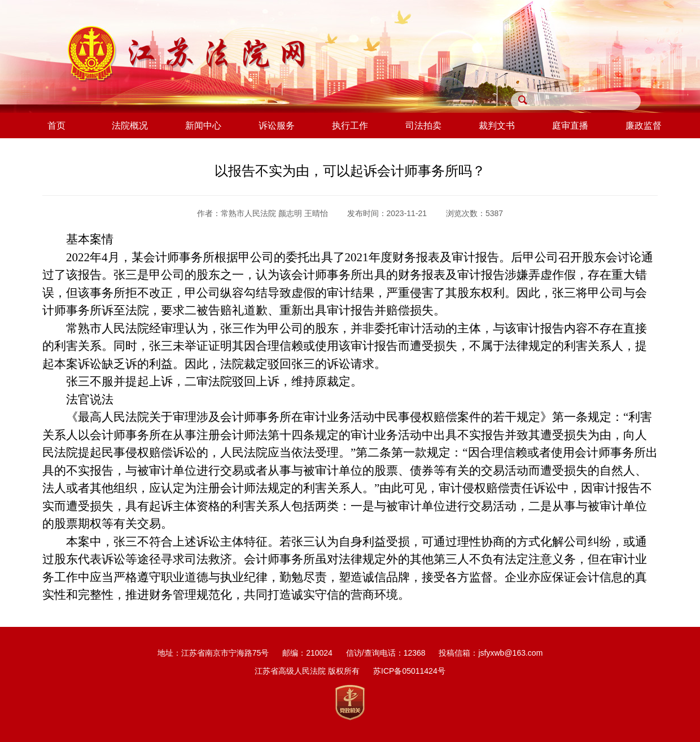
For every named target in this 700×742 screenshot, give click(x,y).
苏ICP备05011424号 (409, 671)
